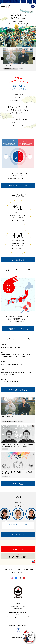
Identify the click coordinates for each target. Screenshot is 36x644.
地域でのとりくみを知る (18, 329)
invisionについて (7, 569)
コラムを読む (18, 484)
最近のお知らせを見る (18, 390)
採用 (13, 572)
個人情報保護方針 (12, 625)
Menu (33, 6)
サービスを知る (18, 260)
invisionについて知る (18, 185)
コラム (32, 569)
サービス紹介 (18, 569)
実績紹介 (25, 569)
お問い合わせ (18, 549)
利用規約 (19, 625)
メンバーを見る (18, 535)
